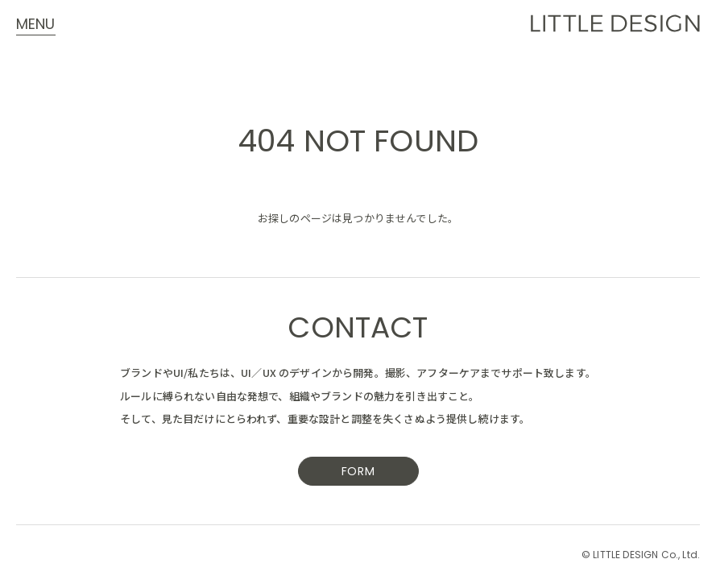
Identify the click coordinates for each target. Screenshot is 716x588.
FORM (358, 472)
